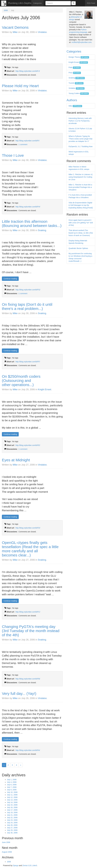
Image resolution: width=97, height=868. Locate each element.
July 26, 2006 (12, 825)
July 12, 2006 (12, 797)
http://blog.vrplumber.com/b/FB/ (28, 679)
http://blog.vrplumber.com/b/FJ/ (28, 71)
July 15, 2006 (12, 805)
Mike (15, 32)
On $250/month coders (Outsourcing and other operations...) (21, 381)
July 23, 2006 (12, 820)
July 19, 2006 (12, 812)
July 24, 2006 (12, 823)
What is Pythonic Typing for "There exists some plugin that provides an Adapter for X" (80, 139)
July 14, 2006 (12, 802)
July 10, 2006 (12, 792)
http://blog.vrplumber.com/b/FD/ (28, 528)
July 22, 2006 (12, 818)
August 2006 (7, 852)
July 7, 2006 (12, 787)
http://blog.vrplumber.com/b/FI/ (27, 141)
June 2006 (6, 842)
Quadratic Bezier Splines (78, 248)
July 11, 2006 (12, 795)
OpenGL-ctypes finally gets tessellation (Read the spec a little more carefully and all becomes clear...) (30, 549)
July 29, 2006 (12, 830)
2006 (6, 10)
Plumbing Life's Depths (20, 3)
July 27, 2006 (12, 828)
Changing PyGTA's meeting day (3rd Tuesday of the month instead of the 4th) (31, 631)
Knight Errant (45, 389)
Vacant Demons (15, 27)
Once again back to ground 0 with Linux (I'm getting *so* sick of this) (81, 223)
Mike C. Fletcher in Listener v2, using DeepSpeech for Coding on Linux (81, 177)
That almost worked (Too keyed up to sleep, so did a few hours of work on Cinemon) (81, 233)
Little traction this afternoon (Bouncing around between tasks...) (32, 224)
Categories (38, 3)
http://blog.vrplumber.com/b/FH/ (28, 207)
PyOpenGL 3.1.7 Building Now (81, 146)
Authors (72, 100)
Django (16, 865)
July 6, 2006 (12, 785)
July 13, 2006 (12, 800)
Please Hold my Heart (20, 86)
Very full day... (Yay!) (19, 694)
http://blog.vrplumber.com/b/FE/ (28, 445)
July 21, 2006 (12, 815)
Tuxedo (76, 83)
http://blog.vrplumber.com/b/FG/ (28, 290)
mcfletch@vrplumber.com (81, 42)
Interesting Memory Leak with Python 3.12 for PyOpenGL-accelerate (80, 121)
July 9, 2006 (12, 790)
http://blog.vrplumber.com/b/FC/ (28, 612)
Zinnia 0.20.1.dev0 (30, 865)
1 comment (23, 144)
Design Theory (79, 57)
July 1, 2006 (12, 780)
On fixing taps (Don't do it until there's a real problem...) (27, 306)
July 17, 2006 (12, 810)
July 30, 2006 (12, 833)
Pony (75, 73)
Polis (75, 67)
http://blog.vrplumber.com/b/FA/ (28, 750)
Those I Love (13, 155)
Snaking (42, 230)
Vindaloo (42, 32)
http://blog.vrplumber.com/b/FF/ (28, 362)
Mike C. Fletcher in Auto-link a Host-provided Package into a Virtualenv (80, 187)
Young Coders (79, 93)
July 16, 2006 (12, 807)
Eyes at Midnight (16, 460)
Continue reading (10, 279)
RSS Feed (91, 3)
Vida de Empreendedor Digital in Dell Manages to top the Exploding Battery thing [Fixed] (81, 205)
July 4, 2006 (12, 782)
